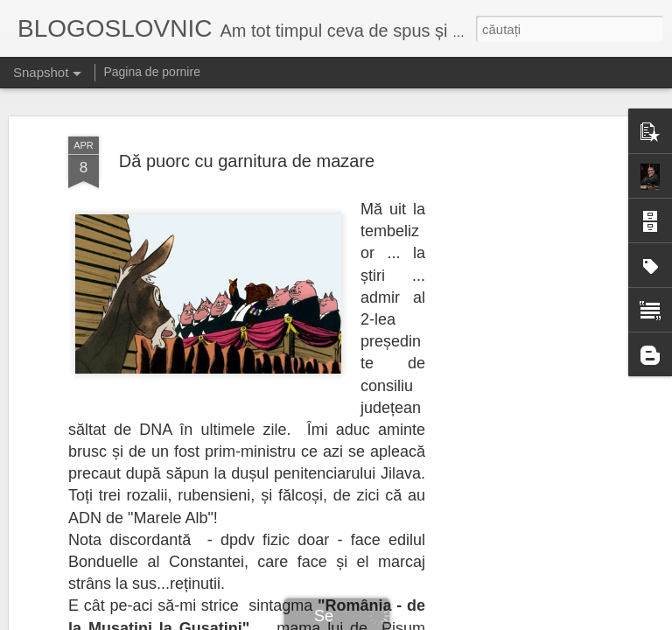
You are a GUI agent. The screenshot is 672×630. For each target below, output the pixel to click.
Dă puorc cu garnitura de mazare (247, 136)
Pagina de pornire (152, 72)
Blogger (432, 620)
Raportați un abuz (491, 620)
